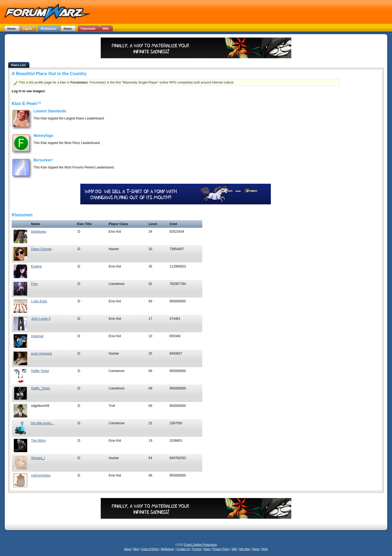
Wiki (234, 549)
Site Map (244, 549)
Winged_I (38, 458)
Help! (265, 549)
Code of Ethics (150, 549)
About (128, 549)
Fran (34, 284)
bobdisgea (39, 232)
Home (256, 549)
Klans (207, 549)
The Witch (38, 441)
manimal (37, 336)
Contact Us (183, 549)
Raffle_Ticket (40, 388)
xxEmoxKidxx (41, 475)
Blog (136, 549)
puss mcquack (42, 354)
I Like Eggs (39, 301)
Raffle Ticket (40, 371)
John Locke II (41, 319)
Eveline (36, 266)
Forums (197, 549)
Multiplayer (168, 549)
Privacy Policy (221, 549)
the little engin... (42, 423)
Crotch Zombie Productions (200, 545)
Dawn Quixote (41, 249)
